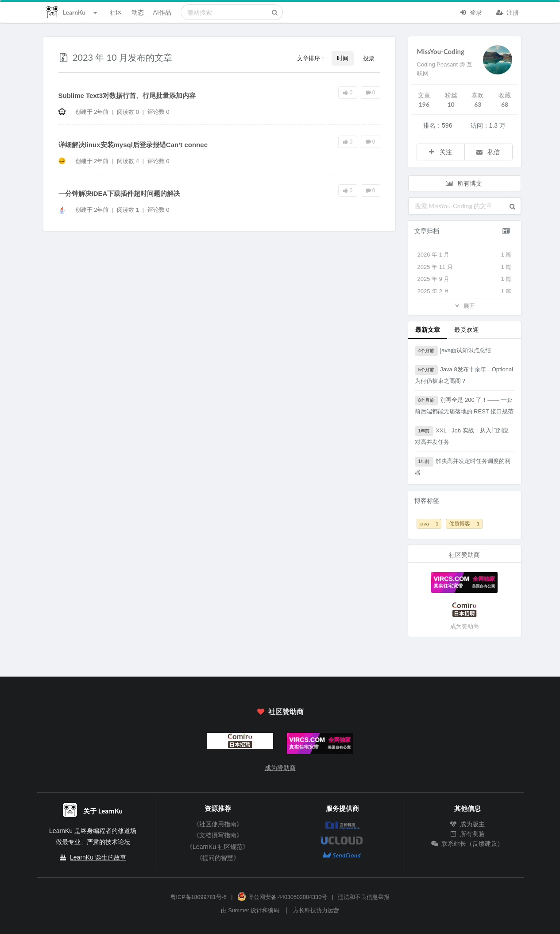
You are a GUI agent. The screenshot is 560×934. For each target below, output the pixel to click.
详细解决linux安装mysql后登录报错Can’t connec (133, 145)
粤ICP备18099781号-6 (199, 897)
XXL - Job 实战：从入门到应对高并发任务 (462, 436)
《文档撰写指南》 (218, 835)
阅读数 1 (129, 210)
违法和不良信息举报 (364, 897)
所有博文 (463, 183)
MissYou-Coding (441, 51)
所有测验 (467, 834)
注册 (508, 12)
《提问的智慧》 (218, 858)
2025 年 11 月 (465, 267)
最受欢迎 (467, 329)
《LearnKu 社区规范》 (218, 847)
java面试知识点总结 (453, 351)
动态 (138, 12)
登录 (471, 12)
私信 (488, 152)
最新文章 (428, 329)
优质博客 (464, 523)
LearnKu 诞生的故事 (98, 857)
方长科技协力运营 (316, 911)
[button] (512, 206)
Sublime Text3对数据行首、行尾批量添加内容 (127, 95)
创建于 (92, 112)
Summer (239, 911)
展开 (464, 305)
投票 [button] (369, 58)
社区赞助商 (280, 711)
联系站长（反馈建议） (467, 844)
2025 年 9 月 (465, 279)
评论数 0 (158, 112)
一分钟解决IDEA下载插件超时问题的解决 (120, 193)
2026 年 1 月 (465, 255)
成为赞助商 (465, 626)
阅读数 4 (129, 161)
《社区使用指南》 (218, 824)
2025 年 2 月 (465, 292)
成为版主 (467, 824)
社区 (116, 12)
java (429, 523)
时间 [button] (343, 58)
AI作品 (162, 12)
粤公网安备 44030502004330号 (282, 897)
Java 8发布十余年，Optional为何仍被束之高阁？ (464, 375)
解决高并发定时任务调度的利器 (463, 466)
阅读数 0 (129, 112)
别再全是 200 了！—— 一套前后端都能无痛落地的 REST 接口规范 (464, 405)
